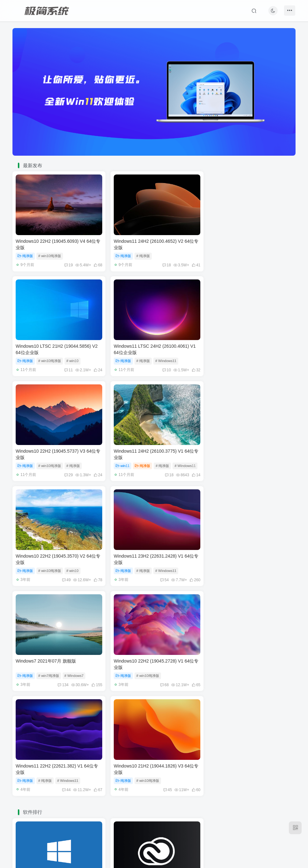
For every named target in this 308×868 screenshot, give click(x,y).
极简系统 (150, 840)
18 (162, 264)
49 (64, 471)
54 (160, 471)
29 (162, 367)
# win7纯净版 (241, 461)
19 (66, 264)
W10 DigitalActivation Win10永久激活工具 (57, 671)
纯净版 (25, 254)
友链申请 (119, 831)
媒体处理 (123, 686)
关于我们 (188, 831)
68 (64, 574)
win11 (217, 358)
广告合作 (165, 831)
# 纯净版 (141, 254)
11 (258, 264)
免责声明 (142, 831)
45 (259, 574)
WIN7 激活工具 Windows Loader (240, 671)
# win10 (265, 254)
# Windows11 (68, 358)
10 (66, 367)
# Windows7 (266, 461)
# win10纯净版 (50, 254)
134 (253, 471)
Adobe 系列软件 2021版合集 (140, 671)
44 (160, 574)
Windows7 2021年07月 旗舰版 (238, 447)
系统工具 (27, 686)
